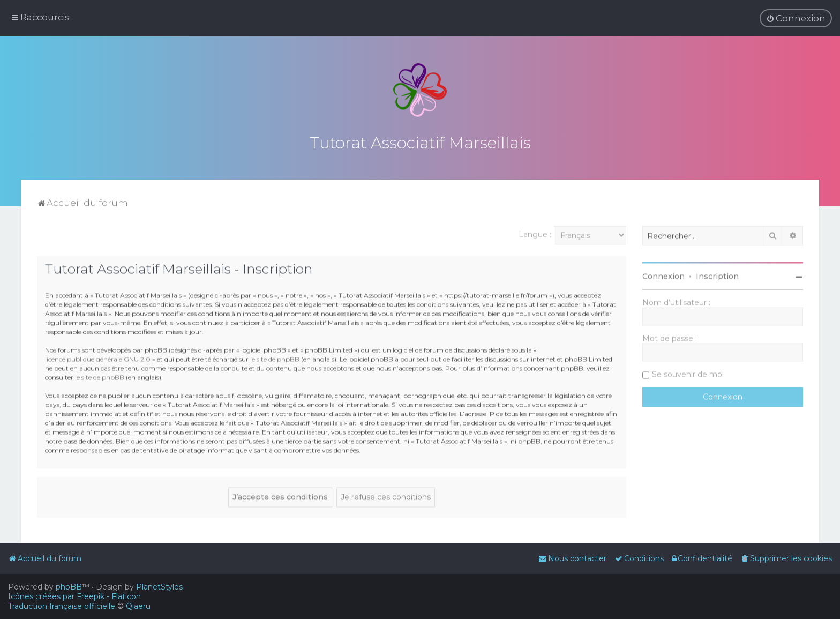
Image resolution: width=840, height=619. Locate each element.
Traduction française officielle (62, 606)
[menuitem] (796, 18)
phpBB (69, 587)
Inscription (717, 275)
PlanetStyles (159, 587)
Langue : (535, 233)
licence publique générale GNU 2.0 (98, 357)
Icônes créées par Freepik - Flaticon (74, 596)
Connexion (663, 275)
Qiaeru (138, 606)
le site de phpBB (275, 357)
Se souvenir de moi (688, 373)
